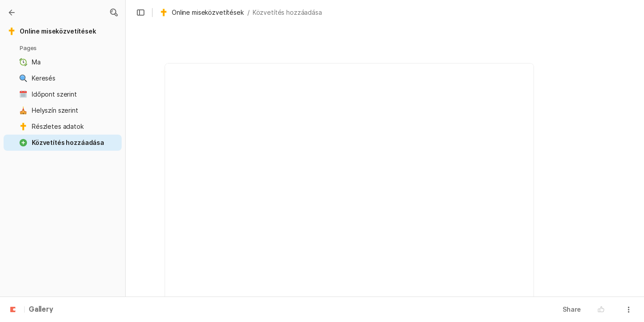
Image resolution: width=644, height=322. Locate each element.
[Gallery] (12, 13)
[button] (114, 13)
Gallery (41, 310)
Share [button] (572, 309)
